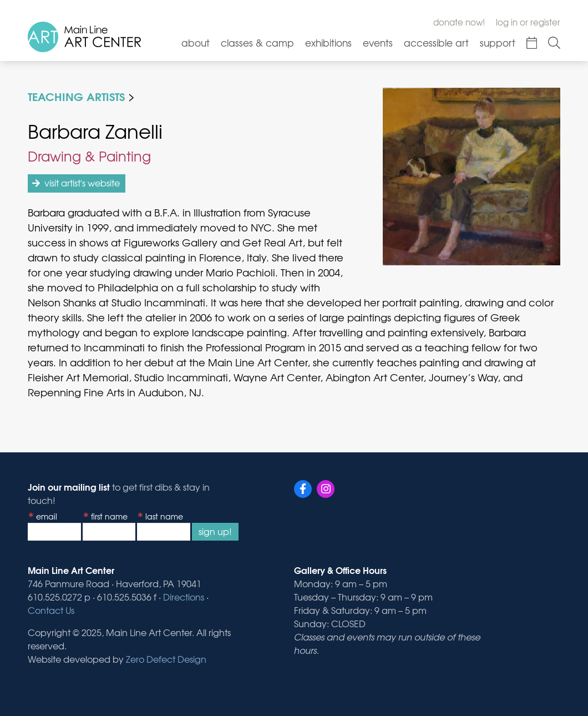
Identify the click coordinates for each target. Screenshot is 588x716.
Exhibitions (328, 42)
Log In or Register (528, 22)
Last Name (164, 516)
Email (47, 516)
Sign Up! (215, 531)
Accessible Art (436, 42)
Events (378, 42)
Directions (184, 597)
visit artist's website (82, 183)
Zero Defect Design (166, 659)
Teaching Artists (76, 96)
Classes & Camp (257, 42)
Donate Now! (459, 22)
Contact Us (51, 610)
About (196, 42)
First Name (109, 516)
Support (498, 42)
